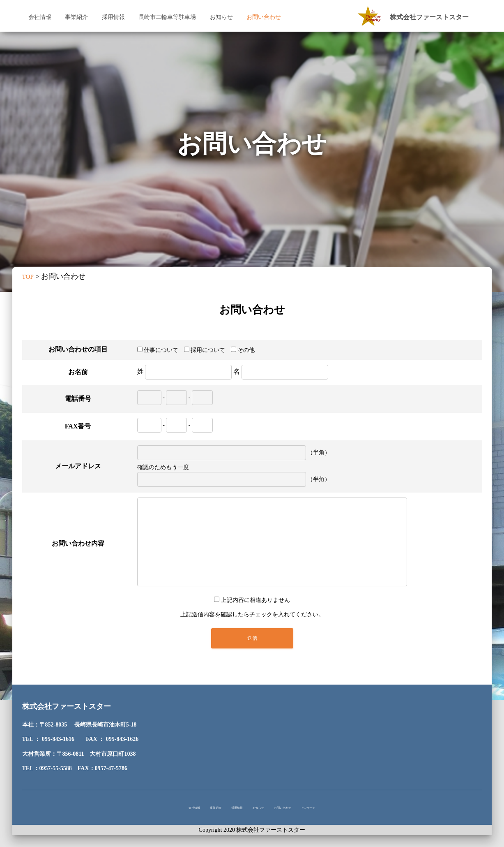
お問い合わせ (264, 17)
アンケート (350, 810)
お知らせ (221, 17)
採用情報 (113, 17)
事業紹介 (76, 17)
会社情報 (40, 17)
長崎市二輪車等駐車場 (167, 17)
